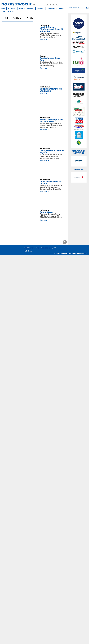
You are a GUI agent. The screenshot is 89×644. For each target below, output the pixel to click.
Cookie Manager (28, 251)
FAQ (55, 248)
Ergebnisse (40, 8)
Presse (4, 12)
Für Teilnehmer (51, 8)
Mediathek (11, 12)
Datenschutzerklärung (47, 248)
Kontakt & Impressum (29, 248)
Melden (21, 8)
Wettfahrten (11, 8)
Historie (3, 8)
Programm (30, 8)
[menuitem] (4, 8)
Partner (62, 8)
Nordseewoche (16, 4)
